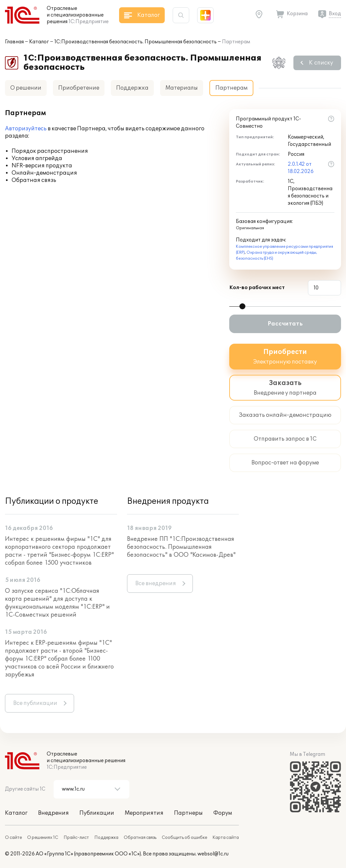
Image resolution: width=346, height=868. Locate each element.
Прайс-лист (76, 838)
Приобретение (79, 88)
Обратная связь (140, 838)
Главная (14, 42)
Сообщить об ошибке (184, 838)
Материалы (182, 88)
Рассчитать (285, 324)
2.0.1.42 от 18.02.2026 (301, 168)
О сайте (13, 838)
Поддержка (132, 88)
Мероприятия (144, 813)
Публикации (97, 813)
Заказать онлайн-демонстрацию (285, 415)
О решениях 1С (43, 838)
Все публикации (35, 703)
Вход (335, 14)
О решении (26, 88)
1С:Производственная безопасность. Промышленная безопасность (135, 42)
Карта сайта (226, 838)
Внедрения (53, 813)
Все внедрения (156, 584)
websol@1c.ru (213, 854)
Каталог (39, 42)
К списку (321, 63)
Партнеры (188, 813)
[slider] (242, 306)
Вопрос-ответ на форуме (285, 463)
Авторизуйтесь (26, 129)
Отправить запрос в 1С (285, 439)
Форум (223, 813)
